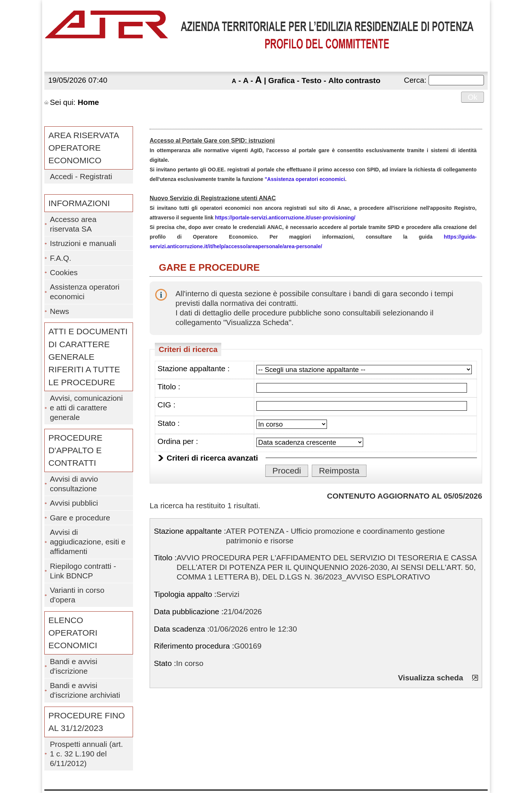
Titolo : (169, 387)
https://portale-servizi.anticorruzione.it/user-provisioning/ (285, 218)
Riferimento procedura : (194, 646)
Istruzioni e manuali (83, 243)
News (59, 311)
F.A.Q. (61, 258)
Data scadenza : (181, 629)
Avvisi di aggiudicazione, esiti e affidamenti (88, 542)
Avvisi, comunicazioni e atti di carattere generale (86, 408)
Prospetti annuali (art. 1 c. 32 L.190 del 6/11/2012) (86, 754)
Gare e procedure (80, 518)
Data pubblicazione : (188, 611)
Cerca (414, 80)
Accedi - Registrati (81, 176)
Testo (311, 80)
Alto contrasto (354, 80)
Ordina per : (178, 441)
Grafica (282, 80)
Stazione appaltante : (193, 368)
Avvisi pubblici (74, 503)
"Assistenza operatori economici (305, 179)
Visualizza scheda (430, 678)
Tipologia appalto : (185, 594)
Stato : (168, 423)
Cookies (64, 272)
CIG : (166, 405)
